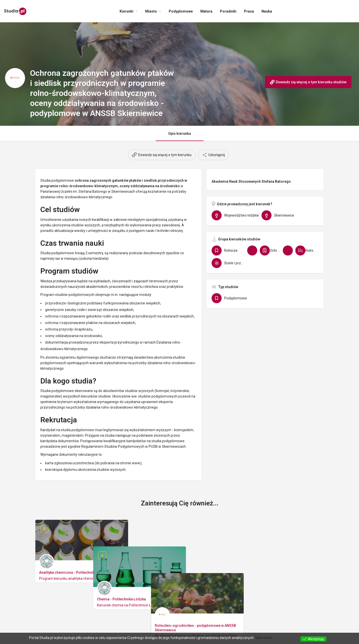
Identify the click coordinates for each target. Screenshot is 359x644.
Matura (206, 11)
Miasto (151, 11)
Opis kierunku (180, 134)
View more (264, 638)
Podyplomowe (181, 11)
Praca (249, 11)
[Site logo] (16, 11)
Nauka (267, 11)
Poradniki (228, 11)
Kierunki (126, 11)
